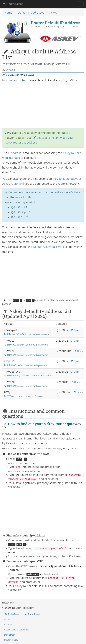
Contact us (10, 625)
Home (8, 13)
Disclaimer (9, 635)
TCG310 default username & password (25, 396)
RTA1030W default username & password (27, 334)
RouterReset (13, 4)
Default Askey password (49, 247)
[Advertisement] (43, 105)
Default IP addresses (31, 13)
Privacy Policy (11, 640)
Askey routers (18, 80)
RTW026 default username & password (26, 365)
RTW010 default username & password (26, 345)
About (7, 619)
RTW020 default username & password (26, 355)
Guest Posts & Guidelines (17, 630)
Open (75, 330)
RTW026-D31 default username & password (28, 376)
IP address (15, 153)
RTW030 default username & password (26, 386)
